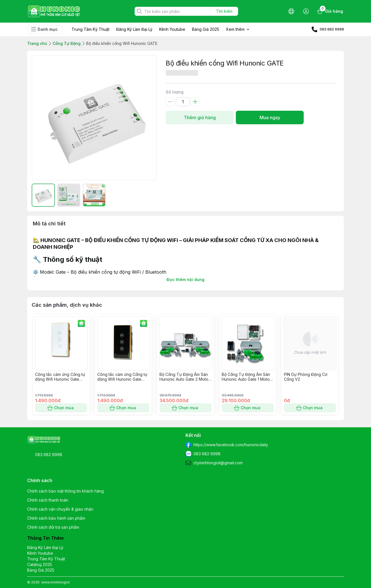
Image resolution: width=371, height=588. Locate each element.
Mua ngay (270, 117)
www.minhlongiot (56, 582)
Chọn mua (61, 408)
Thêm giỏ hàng (200, 117)
